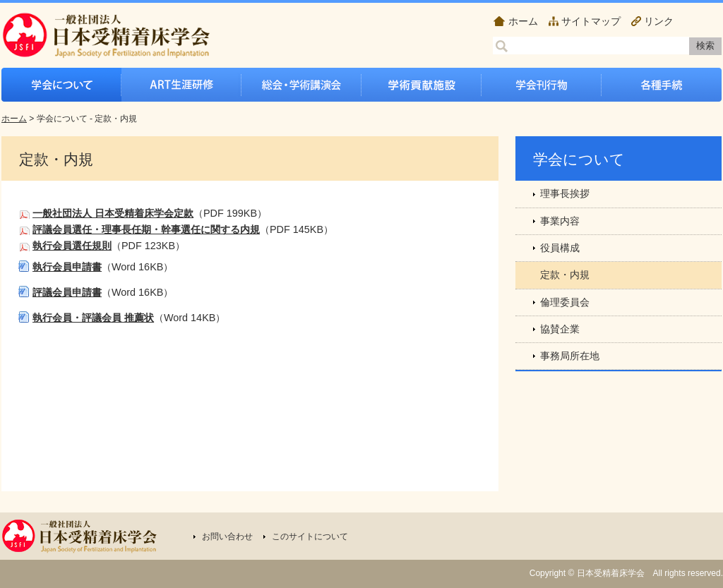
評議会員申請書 (67, 292)
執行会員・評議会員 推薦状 (93, 318)
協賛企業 (560, 329)
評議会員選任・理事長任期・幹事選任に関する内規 (146, 229)
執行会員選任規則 (72, 246)
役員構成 (560, 248)
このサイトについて (310, 536)
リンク (659, 21)
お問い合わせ (227, 536)
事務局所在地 (570, 356)
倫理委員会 (565, 302)
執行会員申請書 (67, 267)
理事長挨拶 (565, 193)
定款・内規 (565, 275)
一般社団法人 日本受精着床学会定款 (113, 213)
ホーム (523, 21)
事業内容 (560, 221)
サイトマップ (591, 21)
